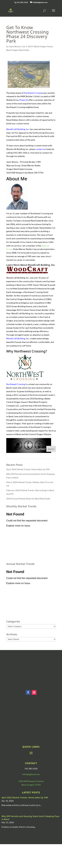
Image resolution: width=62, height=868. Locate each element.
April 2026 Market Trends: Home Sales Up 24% (28, 469)
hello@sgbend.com (31, 774)
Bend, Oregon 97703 (31, 785)
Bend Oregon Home (43, 46)
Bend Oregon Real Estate (18, 50)
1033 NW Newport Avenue (31, 781)
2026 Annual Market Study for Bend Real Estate (28, 499)
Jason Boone (15, 46)
